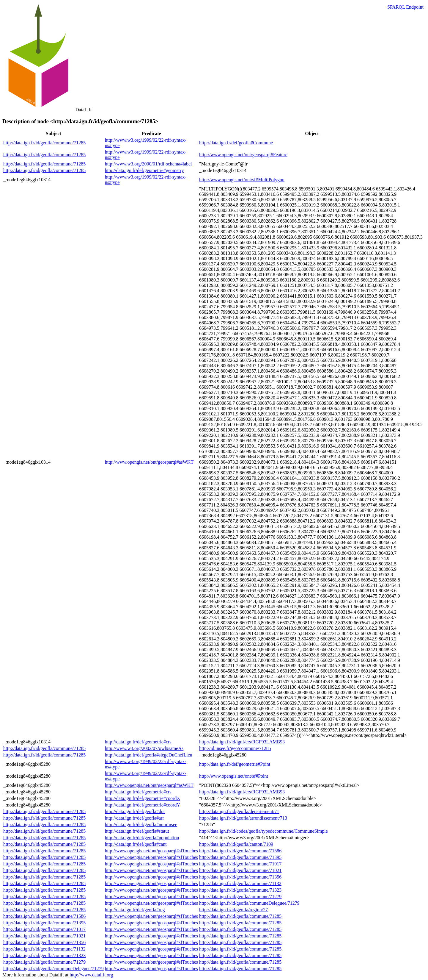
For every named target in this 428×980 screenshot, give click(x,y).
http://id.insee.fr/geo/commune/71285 (235, 748)
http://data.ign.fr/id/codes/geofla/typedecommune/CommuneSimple (263, 831)
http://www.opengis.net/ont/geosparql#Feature (243, 155)
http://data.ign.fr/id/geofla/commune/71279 (240, 897)
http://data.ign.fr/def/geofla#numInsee (141, 825)
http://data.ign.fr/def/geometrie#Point (235, 764)
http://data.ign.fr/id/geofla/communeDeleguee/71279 (249, 903)
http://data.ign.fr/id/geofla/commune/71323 (240, 890)
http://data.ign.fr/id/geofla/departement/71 (239, 811)
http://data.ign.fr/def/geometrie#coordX (143, 798)
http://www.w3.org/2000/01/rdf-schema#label (148, 164)
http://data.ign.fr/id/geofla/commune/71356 (240, 877)
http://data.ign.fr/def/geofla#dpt (135, 811)
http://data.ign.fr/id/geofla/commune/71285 (44, 143)
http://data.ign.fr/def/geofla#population (142, 838)
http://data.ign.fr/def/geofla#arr (134, 818)
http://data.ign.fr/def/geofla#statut (137, 831)
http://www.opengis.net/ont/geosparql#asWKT (149, 462)
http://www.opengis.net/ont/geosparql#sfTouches (151, 851)
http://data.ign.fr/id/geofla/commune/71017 (240, 864)
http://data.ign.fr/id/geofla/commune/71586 (240, 851)
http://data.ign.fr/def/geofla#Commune (236, 143)
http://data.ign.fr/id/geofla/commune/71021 (240, 870)
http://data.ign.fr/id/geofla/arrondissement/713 (243, 818)
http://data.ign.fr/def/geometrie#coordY (143, 805)
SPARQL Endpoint (405, 7)
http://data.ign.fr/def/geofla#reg (135, 910)
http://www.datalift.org (91, 975)
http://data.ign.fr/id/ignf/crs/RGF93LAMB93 (242, 742)
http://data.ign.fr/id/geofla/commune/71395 (240, 857)
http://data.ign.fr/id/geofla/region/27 (233, 910)
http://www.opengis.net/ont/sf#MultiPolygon (242, 180)
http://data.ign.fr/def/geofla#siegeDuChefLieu (149, 755)
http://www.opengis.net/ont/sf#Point (234, 776)
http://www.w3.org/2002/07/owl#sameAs (144, 748)
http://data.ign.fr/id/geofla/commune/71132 (240, 883)
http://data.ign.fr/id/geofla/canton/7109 (236, 844)
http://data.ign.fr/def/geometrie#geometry (144, 170)
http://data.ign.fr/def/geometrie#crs (138, 742)
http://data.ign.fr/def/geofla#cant (136, 844)
